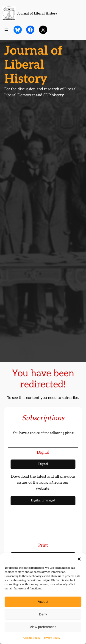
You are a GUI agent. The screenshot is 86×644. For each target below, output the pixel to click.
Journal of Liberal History (37, 13)
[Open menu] (6, 30)
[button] (79, 559)
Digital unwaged (43, 500)
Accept (43, 602)
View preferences (43, 627)
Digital (43, 464)
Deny (43, 614)
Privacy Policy (51, 638)
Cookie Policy (32, 638)
